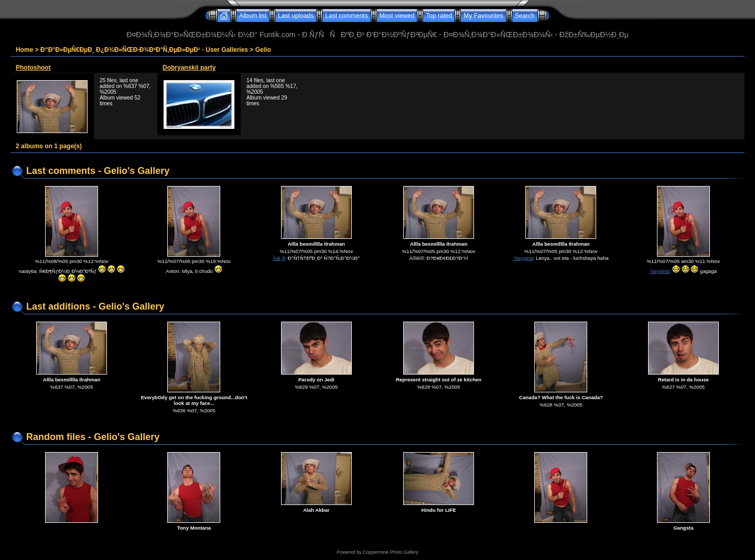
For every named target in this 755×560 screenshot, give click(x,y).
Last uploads (296, 16)
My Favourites (483, 16)
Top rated (439, 16)
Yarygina (523, 258)
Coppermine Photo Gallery (391, 552)
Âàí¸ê (279, 258)
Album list (253, 16)
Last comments (346, 16)
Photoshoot (33, 68)
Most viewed (397, 16)
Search (525, 16)
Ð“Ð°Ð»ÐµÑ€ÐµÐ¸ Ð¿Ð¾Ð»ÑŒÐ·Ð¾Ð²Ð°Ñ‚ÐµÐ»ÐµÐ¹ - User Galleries (144, 50)
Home (24, 50)
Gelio (263, 50)
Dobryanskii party (189, 68)
